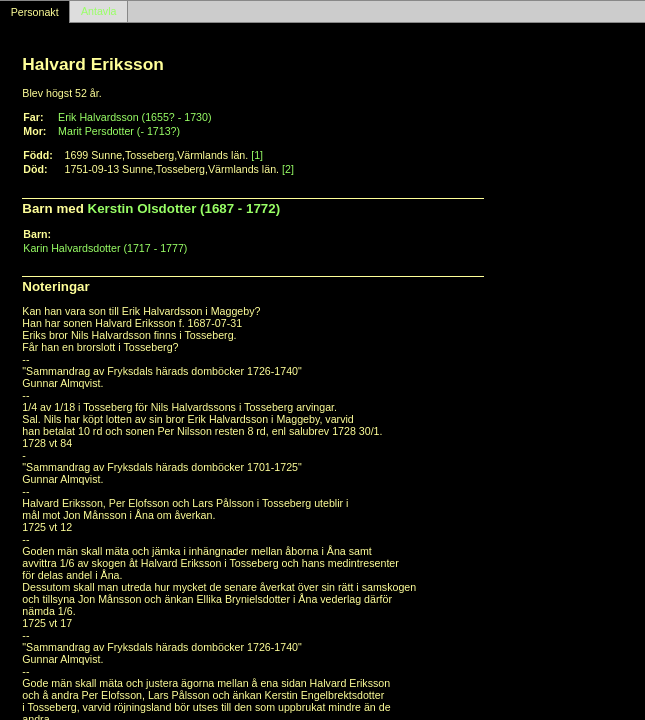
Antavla (99, 12)
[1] (257, 155)
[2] (288, 169)
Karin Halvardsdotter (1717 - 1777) (105, 248)
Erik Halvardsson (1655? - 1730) (134, 117)
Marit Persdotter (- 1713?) (119, 131)
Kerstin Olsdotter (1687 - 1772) (184, 208)
